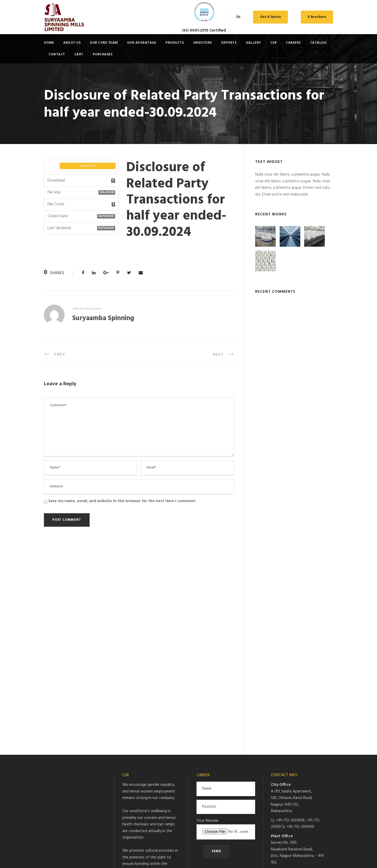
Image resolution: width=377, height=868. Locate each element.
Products (175, 43)
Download (88, 166)
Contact (57, 54)
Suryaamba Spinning (103, 318)
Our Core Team (104, 43)
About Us (72, 43)
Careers (293, 43)
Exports (229, 43)
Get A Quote (270, 17)
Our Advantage (142, 43)
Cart (79, 54)
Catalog (318, 43)
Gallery (253, 43)
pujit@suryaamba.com (294, 672)
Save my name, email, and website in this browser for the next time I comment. (122, 501)
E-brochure (317, 17)
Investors (203, 43)
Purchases (103, 54)
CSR (274, 43)
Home (49, 43)
